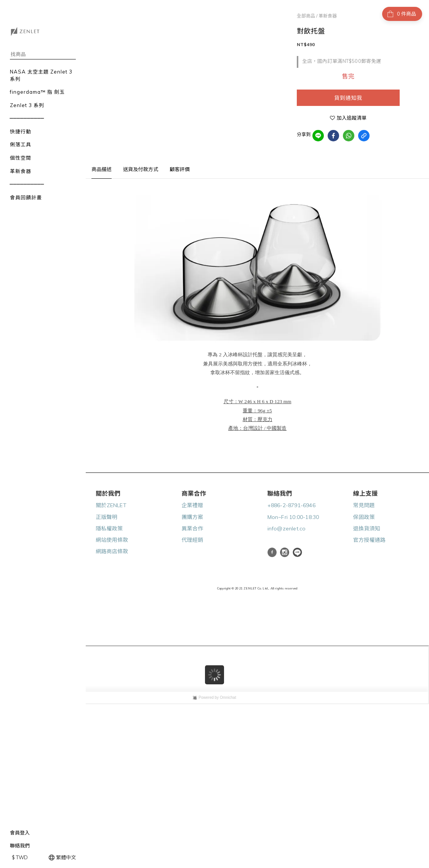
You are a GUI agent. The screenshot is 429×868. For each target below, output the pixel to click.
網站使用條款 (112, 540)
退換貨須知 (367, 528)
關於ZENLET (111, 505)
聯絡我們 (20, 846)
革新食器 (328, 16)
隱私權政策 (109, 528)
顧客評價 (180, 169)
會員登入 (20, 833)
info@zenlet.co (287, 528)
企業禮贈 (192, 505)
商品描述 (102, 169)
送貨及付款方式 (141, 169)
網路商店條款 (112, 551)
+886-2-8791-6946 (291, 505)
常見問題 (364, 505)
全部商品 (306, 16)
